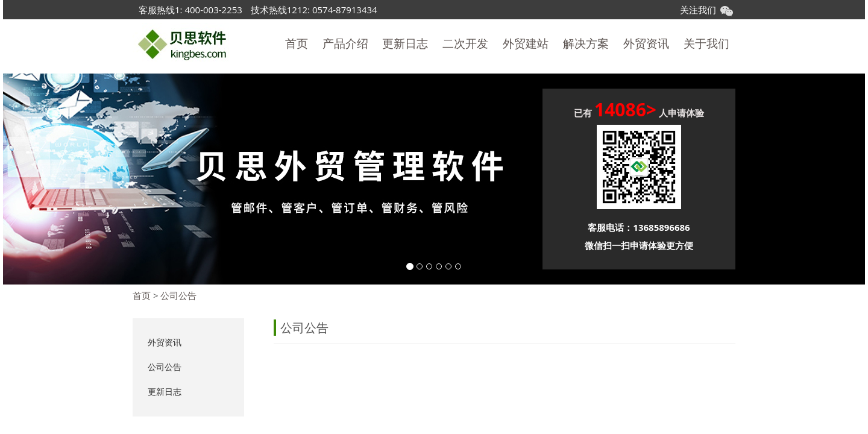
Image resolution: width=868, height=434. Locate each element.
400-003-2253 (213, 10)
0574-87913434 (345, 10)
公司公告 (178, 295)
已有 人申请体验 (639, 111)
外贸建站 (526, 43)
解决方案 (586, 43)
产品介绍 (345, 43)
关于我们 (706, 43)
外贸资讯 (646, 43)
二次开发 (465, 43)
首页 (297, 43)
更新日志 (405, 43)
